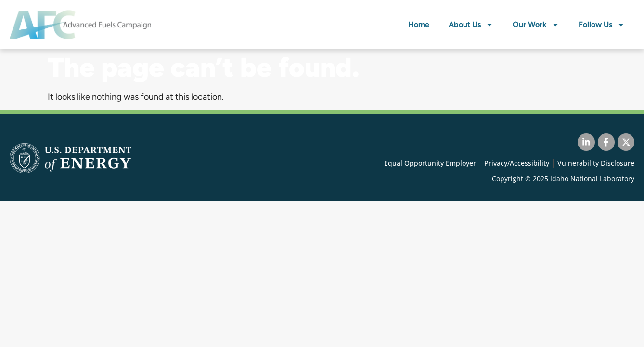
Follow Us (602, 25)
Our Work (536, 25)
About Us (471, 25)
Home (419, 24)
